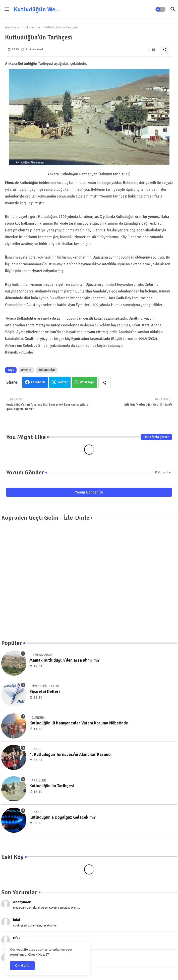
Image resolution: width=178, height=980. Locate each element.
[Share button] (104, 382)
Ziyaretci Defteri (45, 692)
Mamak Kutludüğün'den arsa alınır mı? (65, 660)
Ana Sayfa (12, 27)
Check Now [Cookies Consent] (37, 954)
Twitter (63, 382)
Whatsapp (87, 382)
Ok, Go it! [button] (22, 966)
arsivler (26, 370)
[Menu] (7, 9)
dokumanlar (32, 27)
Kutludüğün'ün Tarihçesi (52, 786)
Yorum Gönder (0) (89, 492)
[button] (160, 9)
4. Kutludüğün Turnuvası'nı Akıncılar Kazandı (70, 754)
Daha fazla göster (156, 437)
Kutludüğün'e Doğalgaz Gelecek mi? (63, 817)
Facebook (38, 382)
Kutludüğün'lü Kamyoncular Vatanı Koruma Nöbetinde (79, 723)
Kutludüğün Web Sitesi (44, 9)
